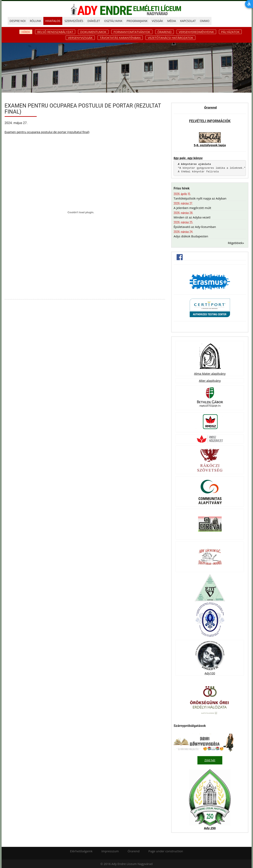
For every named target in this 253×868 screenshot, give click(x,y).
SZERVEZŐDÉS (74, 21)
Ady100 (210, 673)
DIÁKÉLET (94, 21)
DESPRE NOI (18, 21)
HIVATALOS (53, 21)
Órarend (165, 32)
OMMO (205, 21)
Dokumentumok (93, 32)
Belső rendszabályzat (55, 32)
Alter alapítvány (210, 381)
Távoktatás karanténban (120, 38)
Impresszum (110, 851)
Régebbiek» (236, 243)
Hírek (26, 32)
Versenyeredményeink (196, 32)
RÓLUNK (35, 21)
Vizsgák (157, 21)
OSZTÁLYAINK (113, 21)
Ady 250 (210, 828)
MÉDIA (171, 21)
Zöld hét (210, 760)
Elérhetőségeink (81, 851)
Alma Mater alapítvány (210, 373)
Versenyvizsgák (80, 38)
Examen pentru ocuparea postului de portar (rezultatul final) (47, 132)
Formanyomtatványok (132, 32)
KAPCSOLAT (188, 21)
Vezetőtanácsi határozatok (170, 38)
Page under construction (166, 851)
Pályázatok (230, 32)
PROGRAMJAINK (137, 21)
